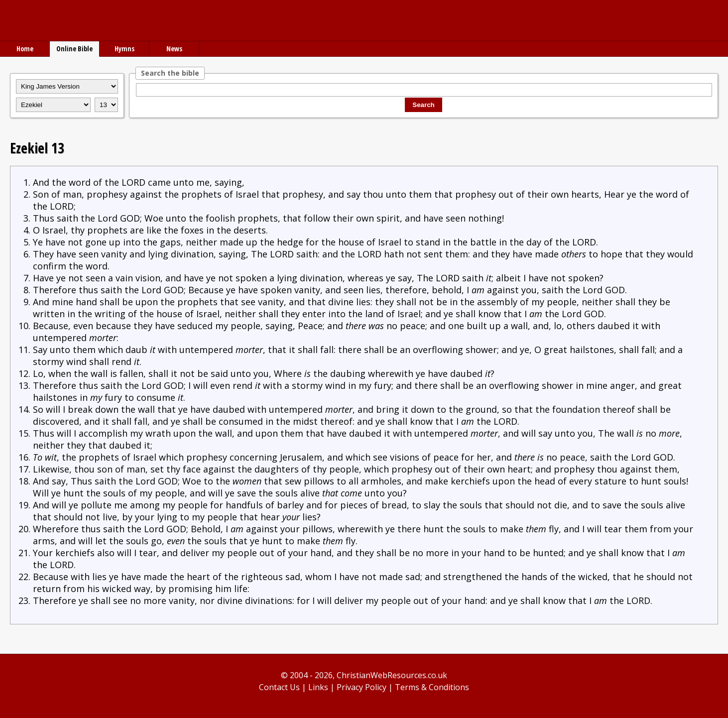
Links (318, 687)
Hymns (124, 49)
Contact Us (279, 687)
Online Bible (74, 49)
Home (25, 49)
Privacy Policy (362, 687)
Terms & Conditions (432, 687)
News (174, 49)
